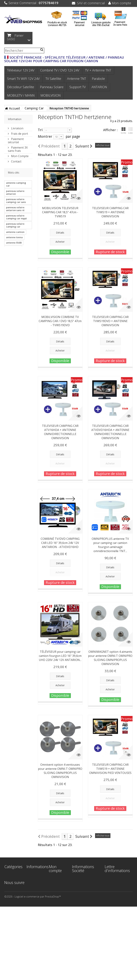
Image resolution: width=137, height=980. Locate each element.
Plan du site (33, 937)
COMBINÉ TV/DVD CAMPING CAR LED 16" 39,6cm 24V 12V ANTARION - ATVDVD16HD (60, 543)
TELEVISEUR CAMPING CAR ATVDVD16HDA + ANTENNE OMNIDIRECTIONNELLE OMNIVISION (110, 432)
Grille (123, 131)
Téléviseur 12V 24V (21, 70)
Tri (40, 130)
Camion (9, 940)
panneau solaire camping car (15, 226)
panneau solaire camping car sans (16, 201)
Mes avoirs (55, 887)
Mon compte (120, 3)
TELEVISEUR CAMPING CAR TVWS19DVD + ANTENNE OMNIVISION (110, 321)
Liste (130, 131)
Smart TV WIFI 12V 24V (23, 79)
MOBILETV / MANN (21, 95)
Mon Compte (19, 156)
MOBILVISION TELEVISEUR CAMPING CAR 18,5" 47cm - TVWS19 (60, 212)
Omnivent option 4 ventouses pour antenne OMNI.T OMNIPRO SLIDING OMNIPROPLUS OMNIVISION (60, 771)
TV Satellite (53, 79)
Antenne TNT (77, 79)
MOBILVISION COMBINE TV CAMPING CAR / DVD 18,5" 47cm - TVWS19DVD (60, 321)
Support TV (78, 87)
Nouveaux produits (32, 881)
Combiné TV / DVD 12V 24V (60, 70)
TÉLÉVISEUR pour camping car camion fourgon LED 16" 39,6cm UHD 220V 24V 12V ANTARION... (60, 656)
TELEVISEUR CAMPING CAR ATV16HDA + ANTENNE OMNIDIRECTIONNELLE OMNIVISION (60, 432)
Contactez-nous (33, 897)
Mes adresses (55, 893)
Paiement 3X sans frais (18, 149)
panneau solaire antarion (15, 193)
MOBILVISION (51, 95)
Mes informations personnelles (57, 903)
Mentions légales (32, 906)
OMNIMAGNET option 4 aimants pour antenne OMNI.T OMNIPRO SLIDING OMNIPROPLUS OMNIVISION (110, 658)
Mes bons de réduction (57, 913)
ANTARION (99, 87)
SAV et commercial (88, 3)
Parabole (98, 79)
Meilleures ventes (33, 889)
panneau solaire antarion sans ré (15, 210)
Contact (16, 161)
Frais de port (19, 133)
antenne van (13, 249)
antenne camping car (16, 185)
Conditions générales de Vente (35, 916)
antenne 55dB (14, 244)
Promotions (34, 875)
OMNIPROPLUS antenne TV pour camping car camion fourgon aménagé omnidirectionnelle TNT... (110, 545)
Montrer (45, 136)
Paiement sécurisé (16, 140)
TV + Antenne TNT (98, 70)
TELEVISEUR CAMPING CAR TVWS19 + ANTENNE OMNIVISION (110, 212)
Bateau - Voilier (9, 933)
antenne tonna (14, 238)
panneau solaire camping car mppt (16, 218)
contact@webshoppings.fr (90, 897)
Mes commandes (56, 880)
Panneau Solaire (52, 87)
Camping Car (12, 927)
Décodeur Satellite (21, 87)
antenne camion (15, 233)
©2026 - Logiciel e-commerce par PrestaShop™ (33, 970)
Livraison (17, 128)
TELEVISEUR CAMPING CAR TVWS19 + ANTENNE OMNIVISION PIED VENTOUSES (110, 769)
